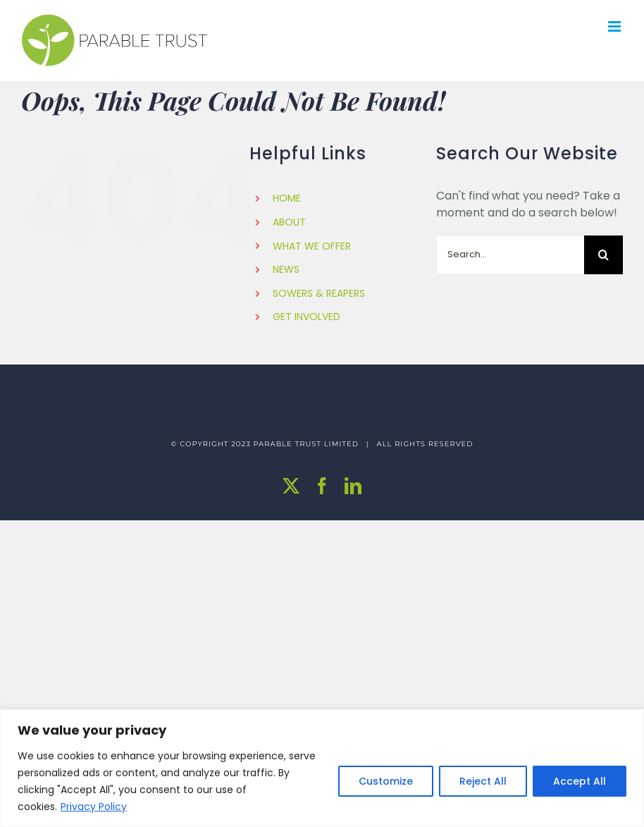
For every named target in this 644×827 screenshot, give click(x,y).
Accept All (580, 781)
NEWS (286, 269)
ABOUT (289, 222)
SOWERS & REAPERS (319, 293)
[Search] (603, 255)
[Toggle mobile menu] (615, 26)
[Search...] (510, 255)
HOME (287, 198)
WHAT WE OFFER (312, 246)
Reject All (483, 781)
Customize (386, 781)
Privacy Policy (94, 807)
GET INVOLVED (306, 317)
